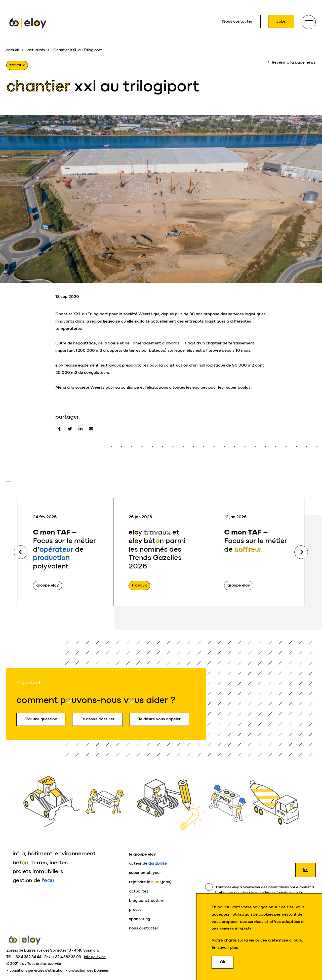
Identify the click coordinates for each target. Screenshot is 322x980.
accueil (13, 50)
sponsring (140, 919)
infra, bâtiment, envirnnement (54, 853)
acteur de (148, 863)
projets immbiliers (38, 871)
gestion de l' (33, 880)
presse (135, 909)
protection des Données (89, 970)
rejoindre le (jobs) (150, 882)
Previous (21, 552)
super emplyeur (145, 873)
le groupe (143, 854)
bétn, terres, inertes (40, 862)
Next (301, 552)
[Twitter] (70, 429)
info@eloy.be (95, 957)
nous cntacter (144, 928)
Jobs (281, 21)
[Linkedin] (80, 429)
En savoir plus (225, 948)
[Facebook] (59, 429)
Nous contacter (237, 21)
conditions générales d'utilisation (37, 970)
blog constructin (146, 900)
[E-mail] (91, 429)
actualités (36, 50)
